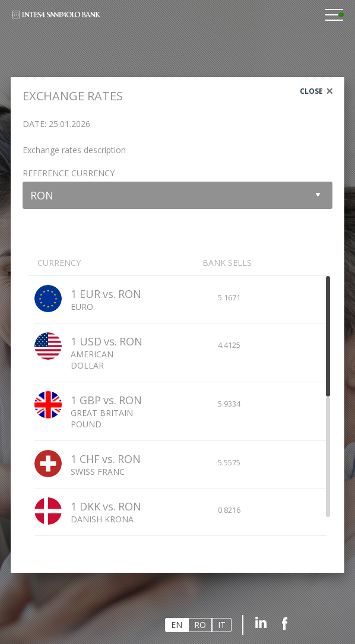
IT (222, 625)
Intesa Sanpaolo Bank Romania (56, 18)
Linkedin (261, 622)
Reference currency (69, 173)
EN (177, 625)
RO (200, 625)
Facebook (285, 622)
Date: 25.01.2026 (56, 124)
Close (311, 91)
